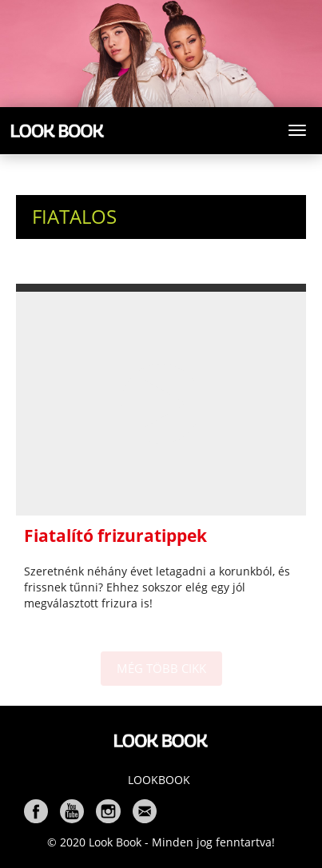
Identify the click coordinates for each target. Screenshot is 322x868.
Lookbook (159, 780)
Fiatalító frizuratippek (115, 536)
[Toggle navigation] (297, 130)
